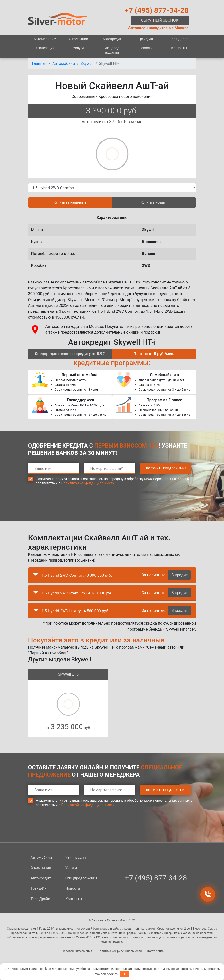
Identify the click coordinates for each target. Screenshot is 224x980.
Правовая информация (76, 951)
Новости (145, 48)
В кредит (180, 575)
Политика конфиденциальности (120, 951)
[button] (36, 575)
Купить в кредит (154, 202)
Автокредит (112, 39)
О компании (78, 39)
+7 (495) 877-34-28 (157, 10)
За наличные (153, 575)
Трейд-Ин (146, 39)
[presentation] (65, 507)
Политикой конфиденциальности (88, 483)
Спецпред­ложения (112, 51)
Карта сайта (155, 951)
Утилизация (45, 48)
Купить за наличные (70, 202)
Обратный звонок (160, 20)
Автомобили (44, 39)
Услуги (78, 48)
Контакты (179, 48)
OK (125, 974)
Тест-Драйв (179, 39)
